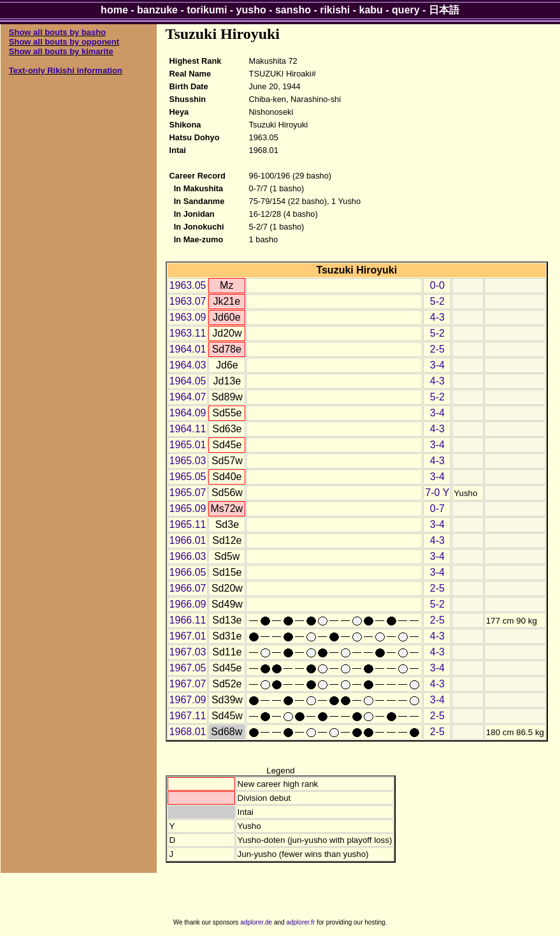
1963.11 (188, 333)
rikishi (335, 10)
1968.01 (188, 732)
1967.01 (188, 636)
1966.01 (188, 540)
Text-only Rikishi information (66, 70)
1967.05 (188, 668)
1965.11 (188, 524)
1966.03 (188, 556)
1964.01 (188, 349)
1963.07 (188, 301)
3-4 (437, 365)
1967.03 (188, 652)
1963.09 (188, 317)
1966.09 (188, 604)
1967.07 (188, 684)
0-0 (437, 285)
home (114, 10)
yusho (251, 10)
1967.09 (188, 700)
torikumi (207, 10)
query (406, 10)
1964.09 (188, 413)
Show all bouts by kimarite (61, 51)
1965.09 (188, 508)
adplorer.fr (300, 922)
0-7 (437, 508)
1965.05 (188, 477)
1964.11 (188, 429)
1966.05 (188, 572)
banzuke (157, 10)
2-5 (437, 349)
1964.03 (188, 365)
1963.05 (188, 285)
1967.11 (188, 716)
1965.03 (188, 461)
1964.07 (188, 397)
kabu (371, 10)
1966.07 (188, 588)
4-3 (437, 317)
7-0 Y (437, 493)
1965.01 (188, 445)
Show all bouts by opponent (64, 42)
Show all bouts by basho (57, 32)
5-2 (437, 301)
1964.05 (188, 381)
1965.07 (188, 493)
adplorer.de (256, 922)
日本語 (444, 10)
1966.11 (188, 620)
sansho (293, 10)
